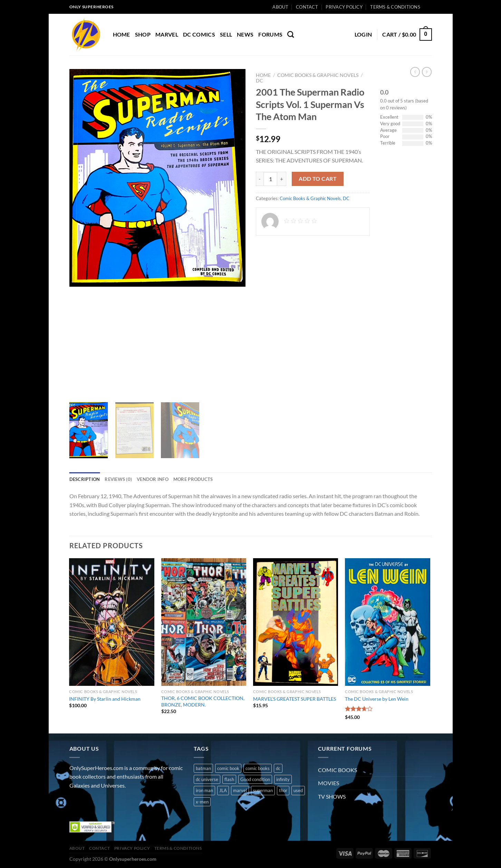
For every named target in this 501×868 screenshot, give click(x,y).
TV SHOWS (332, 796)
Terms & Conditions (395, 7)
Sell (226, 34)
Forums (270, 34)
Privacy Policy (344, 7)
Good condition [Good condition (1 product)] (255, 779)
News (245, 34)
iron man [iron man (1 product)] (204, 790)
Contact (307, 7)
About (280, 7)
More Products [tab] (193, 479)
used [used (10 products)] (298, 790)
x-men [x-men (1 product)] (202, 802)
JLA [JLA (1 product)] (223, 790)
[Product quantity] (270, 179)
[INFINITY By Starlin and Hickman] (112, 622)
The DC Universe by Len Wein (377, 699)
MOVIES (329, 783)
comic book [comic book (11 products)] (228, 768)
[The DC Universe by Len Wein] (388, 622)
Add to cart (318, 179)
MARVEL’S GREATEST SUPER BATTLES (295, 699)
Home (122, 34)
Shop (143, 34)
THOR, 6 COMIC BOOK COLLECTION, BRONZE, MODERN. (203, 701)
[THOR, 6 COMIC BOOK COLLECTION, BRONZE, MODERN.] (204, 622)
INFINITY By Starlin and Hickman (105, 699)
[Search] (291, 34)
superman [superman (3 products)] (263, 790)
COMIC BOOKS (338, 770)
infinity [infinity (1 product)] (283, 779)
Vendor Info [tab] (153, 479)
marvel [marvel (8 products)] (240, 790)
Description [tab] (85, 479)
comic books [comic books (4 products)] (258, 768)
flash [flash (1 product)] (229, 779)
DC (259, 81)
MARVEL (167, 34)
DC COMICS (199, 34)
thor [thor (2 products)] (283, 790)
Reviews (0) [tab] (118, 479)
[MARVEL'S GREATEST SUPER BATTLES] (296, 622)
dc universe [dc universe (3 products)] (207, 779)
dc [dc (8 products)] (278, 768)
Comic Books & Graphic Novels (318, 75)
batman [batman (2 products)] (203, 768)
